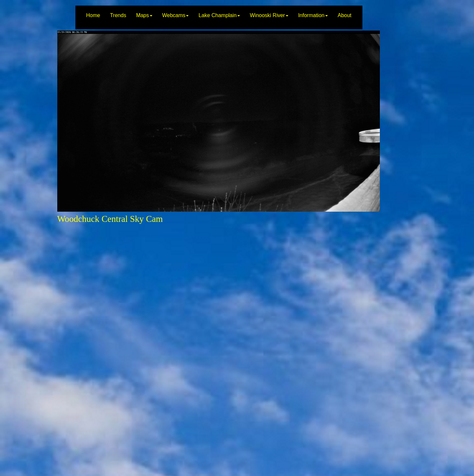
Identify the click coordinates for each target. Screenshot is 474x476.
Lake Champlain (219, 15)
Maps (144, 15)
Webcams (176, 15)
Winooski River (269, 15)
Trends (118, 15)
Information (313, 15)
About (345, 15)
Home (93, 15)
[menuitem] (93, 17)
